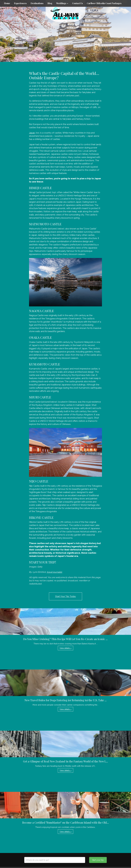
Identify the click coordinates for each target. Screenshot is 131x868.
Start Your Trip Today (65, 596)
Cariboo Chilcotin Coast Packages (104, 3)
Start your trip (98, 860)
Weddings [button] (62, 3)
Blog (50, 3)
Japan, (32, 133)
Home (7, 3)
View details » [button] (65, 648)
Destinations (37, 3)
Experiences (20, 3)
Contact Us (77, 3)
